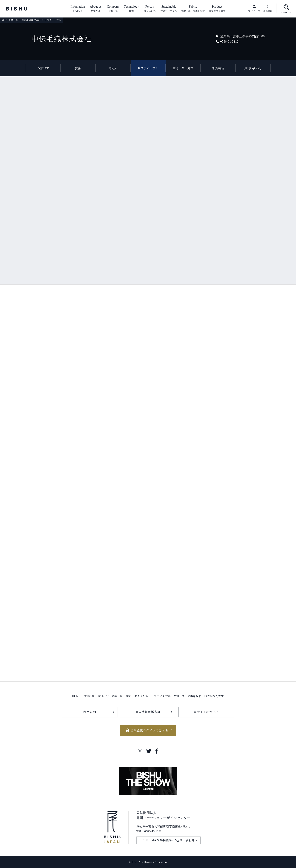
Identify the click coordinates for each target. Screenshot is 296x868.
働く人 (113, 68)
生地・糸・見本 (183, 68)
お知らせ (89, 696)
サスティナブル (148, 68)
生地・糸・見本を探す (188, 696)
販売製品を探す (214, 696)
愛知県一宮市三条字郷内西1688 (240, 36)
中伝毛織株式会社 (31, 20)
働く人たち (141, 696)
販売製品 (218, 68)
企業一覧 (13, 20)
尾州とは (103, 696)
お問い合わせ (253, 68)
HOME (76, 696)
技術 (78, 68)
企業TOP (43, 68)
